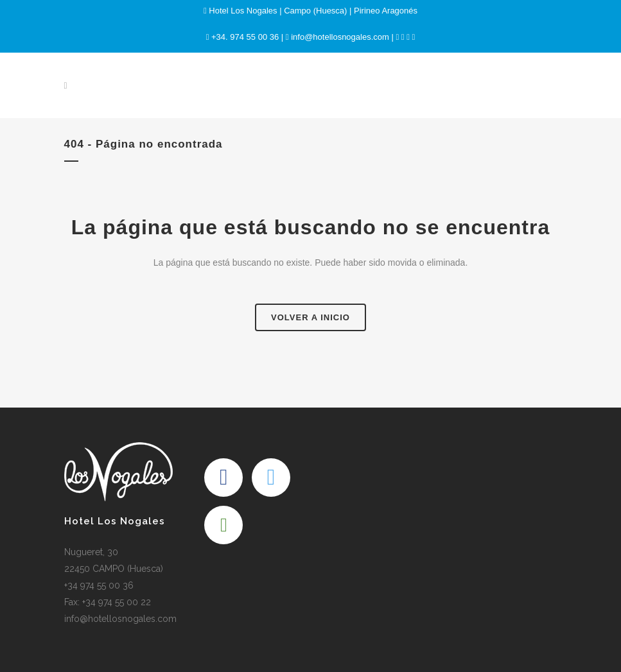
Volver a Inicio (310, 317)
